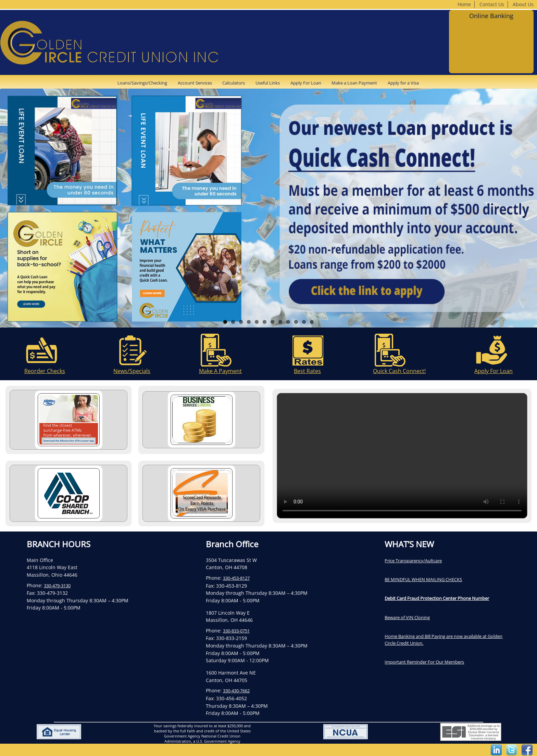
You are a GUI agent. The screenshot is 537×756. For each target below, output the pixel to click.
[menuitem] (145, 83)
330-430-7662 (236, 691)
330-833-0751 (236, 631)
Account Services (195, 83)
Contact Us (492, 4)
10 (296, 322)
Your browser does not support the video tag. (402, 456)
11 (304, 322)
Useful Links (268, 83)
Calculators (234, 83)
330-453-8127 (236, 578)
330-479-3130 (57, 586)
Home (464, 4)
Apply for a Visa (403, 83)
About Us (523, 4)
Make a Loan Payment (354, 83)
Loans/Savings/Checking (142, 83)
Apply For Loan (306, 83)
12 (312, 322)
